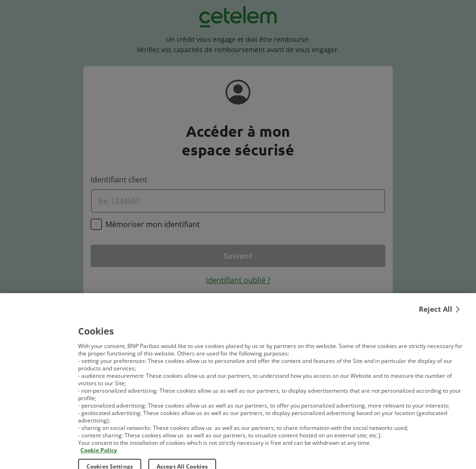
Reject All (436, 314)
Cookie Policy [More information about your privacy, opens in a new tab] (99, 455)
